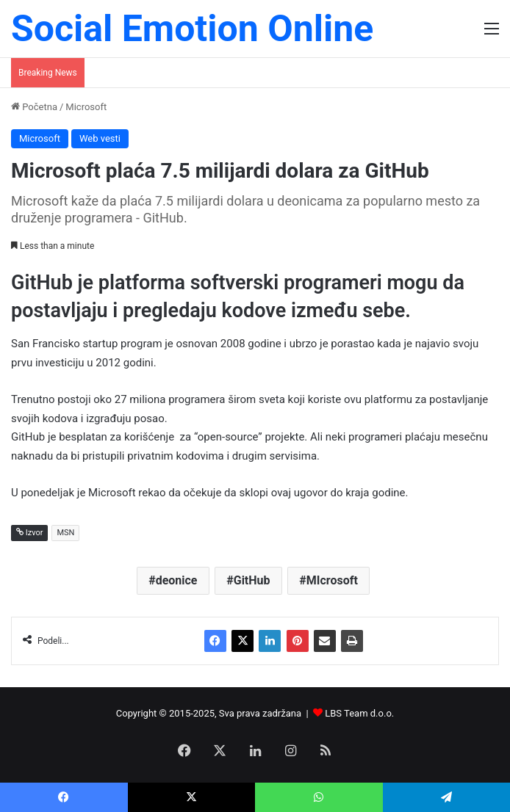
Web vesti (100, 138)
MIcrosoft (332, 580)
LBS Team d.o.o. (359, 713)
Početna (34, 107)
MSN (65, 533)
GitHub (252, 580)
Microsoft (86, 107)
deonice (177, 580)
